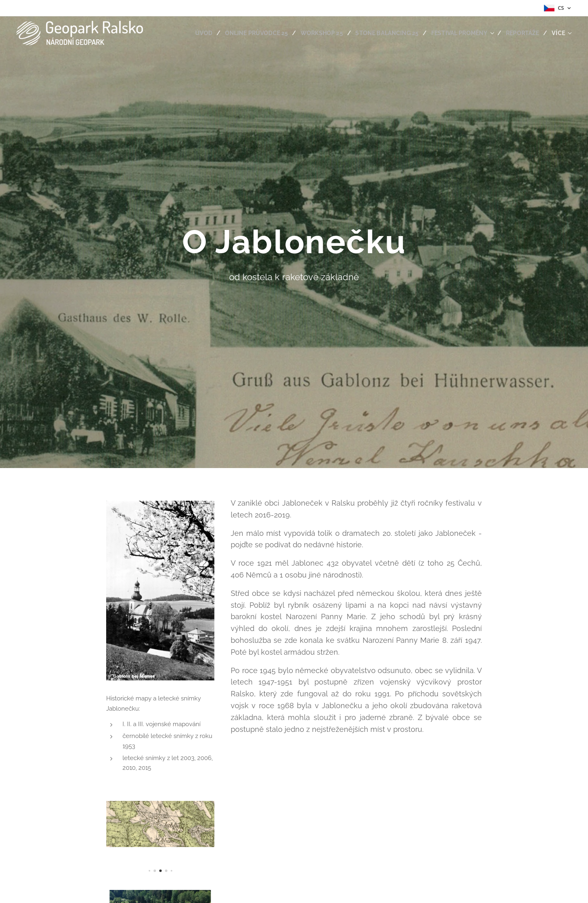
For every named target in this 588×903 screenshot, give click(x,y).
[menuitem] (191, 33)
